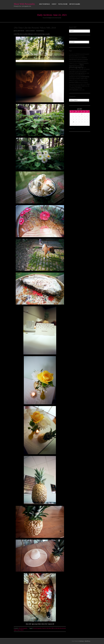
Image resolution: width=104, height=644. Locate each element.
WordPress (87, 641)
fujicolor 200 (45, 628)
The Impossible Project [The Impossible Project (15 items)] (78, 86)
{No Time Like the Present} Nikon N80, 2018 (35, 28)
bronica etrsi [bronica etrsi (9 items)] (78, 58)
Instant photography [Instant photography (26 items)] (77, 73)
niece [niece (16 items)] (71, 80)
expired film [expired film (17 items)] (73, 65)
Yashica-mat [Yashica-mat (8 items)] (82, 90)
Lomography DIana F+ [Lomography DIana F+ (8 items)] (80, 75)
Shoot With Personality (24, 4)
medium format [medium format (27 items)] (75, 77)
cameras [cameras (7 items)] (71, 61)
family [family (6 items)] (78, 65)
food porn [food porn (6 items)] (77, 69)
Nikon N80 (51, 628)
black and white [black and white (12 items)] (73, 56)
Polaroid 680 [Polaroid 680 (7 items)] (72, 84)
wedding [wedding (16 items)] (73, 88)
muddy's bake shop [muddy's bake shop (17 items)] (81, 79)
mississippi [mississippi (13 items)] (72, 79)
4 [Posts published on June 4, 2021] (82, 114)
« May (71, 128)
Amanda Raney (40, 31)
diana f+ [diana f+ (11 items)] (85, 61)
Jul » (74, 128)
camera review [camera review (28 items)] (82, 59)
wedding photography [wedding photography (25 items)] (75, 89)
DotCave (82, 641)
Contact (54, 4)
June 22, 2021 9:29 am (19, 31)
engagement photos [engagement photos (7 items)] (74, 63)
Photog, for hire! (63, 4)
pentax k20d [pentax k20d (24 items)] (73, 82)
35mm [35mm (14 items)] (78, 54)
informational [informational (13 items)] (83, 71)
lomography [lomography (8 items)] (72, 75)
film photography (23, 628)
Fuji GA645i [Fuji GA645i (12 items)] (86, 69)
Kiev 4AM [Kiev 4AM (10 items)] (87, 73)
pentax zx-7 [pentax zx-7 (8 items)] (81, 82)
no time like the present (60, 628)
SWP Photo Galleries (75, 4)
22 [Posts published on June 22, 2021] (74, 122)
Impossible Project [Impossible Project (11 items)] (74, 71)
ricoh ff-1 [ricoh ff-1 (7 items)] (84, 84)
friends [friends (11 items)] (81, 69)
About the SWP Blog (44, 4)
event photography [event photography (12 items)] (83, 63)
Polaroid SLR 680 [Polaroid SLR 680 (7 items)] (79, 84)
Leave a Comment (30, 31)
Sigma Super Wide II (19, 630)
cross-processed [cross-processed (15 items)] (78, 61)
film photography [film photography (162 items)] (76, 66)
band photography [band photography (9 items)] (85, 54)
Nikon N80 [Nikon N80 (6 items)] (75, 81)
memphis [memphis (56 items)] (85, 77)
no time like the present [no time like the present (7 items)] (82, 80)
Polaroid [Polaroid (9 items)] (86, 82)
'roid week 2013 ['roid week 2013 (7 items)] (72, 54)
